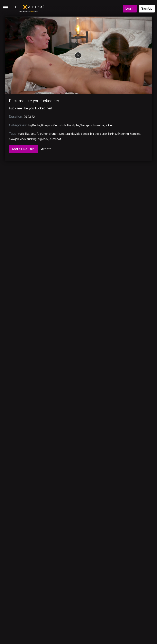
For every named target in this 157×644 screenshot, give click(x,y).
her (46, 134)
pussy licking (108, 134)
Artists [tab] (46, 149)
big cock (43, 139)
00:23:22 (29, 117)
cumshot (55, 139)
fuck (21, 134)
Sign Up (147, 8)
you (33, 134)
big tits (94, 134)
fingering (123, 134)
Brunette (98, 125)
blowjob (14, 139)
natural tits (68, 134)
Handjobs (73, 125)
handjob (135, 134)
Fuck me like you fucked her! (35, 101)
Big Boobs (34, 125)
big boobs (83, 134)
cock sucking (28, 139)
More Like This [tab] (23, 149)
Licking (109, 125)
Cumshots (60, 125)
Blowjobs (47, 125)
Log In (130, 8)
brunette (54, 134)
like (27, 134)
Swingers (86, 125)
